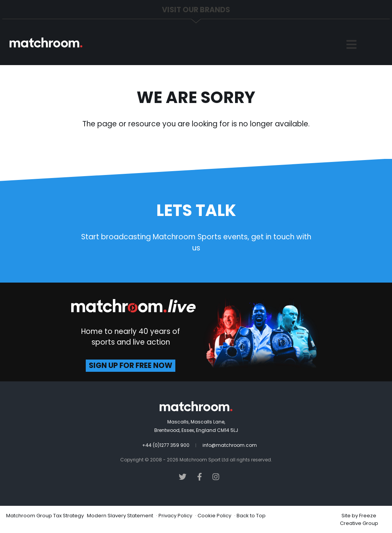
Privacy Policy (175, 516)
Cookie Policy (214, 516)
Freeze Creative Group (359, 519)
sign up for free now (131, 365)
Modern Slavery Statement (120, 516)
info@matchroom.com (230, 445)
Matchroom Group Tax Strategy (45, 516)
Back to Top (251, 516)
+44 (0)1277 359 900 (166, 445)
